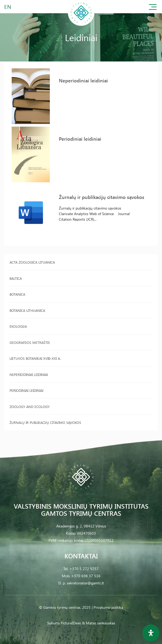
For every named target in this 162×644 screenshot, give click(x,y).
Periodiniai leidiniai (26, 390)
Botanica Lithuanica (27, 310)
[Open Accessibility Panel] (151, 633)
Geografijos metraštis (30, 342)
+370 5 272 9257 (84, 569)
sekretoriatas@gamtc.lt (85, 583)
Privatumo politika (108, 607)
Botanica (17, 294)
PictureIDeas (71, 623)
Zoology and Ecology (30, 407)
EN (8, 6)
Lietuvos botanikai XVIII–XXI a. (35, 358)
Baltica (16, 278)
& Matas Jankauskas (98, 623)
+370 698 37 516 (86, 576)
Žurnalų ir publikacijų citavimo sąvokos (45, 422)
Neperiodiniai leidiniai (29, 374)
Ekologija (18, 326)
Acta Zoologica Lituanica (32, 262)
